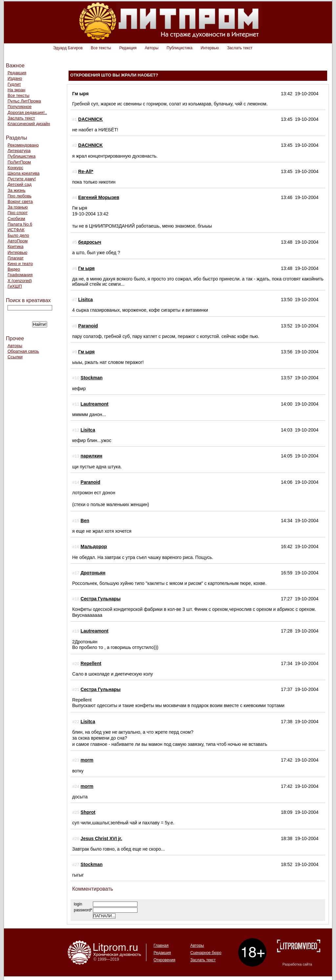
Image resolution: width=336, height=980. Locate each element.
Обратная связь (23, 351)
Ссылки (15, 357)
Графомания (20, 275)
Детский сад (20, 184)
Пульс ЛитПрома (24, 101)
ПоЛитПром (19, 162)
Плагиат (16, 258)
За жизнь (17, 190)
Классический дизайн (29, 124)
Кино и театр (20, 264)
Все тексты (101, 48)
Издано (15, 78)
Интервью (210, 48)
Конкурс (15, 168)
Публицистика (180, 48)
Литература (19, 151)
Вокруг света (20, 201)
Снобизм (16, 219)
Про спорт (18, 213)
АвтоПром (18, 241)
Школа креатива (23, 173)
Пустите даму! (22, 179)
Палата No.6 (20, 224)
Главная (161, 946)
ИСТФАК (16, 230)
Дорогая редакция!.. (27, 112)
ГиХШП (15, 286)
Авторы (151, 48)
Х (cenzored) (20, 281)
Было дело (18, 235)
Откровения (164, 960)
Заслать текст (240, 48)
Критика (15, 246)
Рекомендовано (23, 145)
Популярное (20, 107)
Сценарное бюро (206, 953)
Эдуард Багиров (68, 48)
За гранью (18, 207)
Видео (14, 269)
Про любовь (20, 196)
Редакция (128, 48)
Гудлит (14, 84)
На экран (16, 90)
